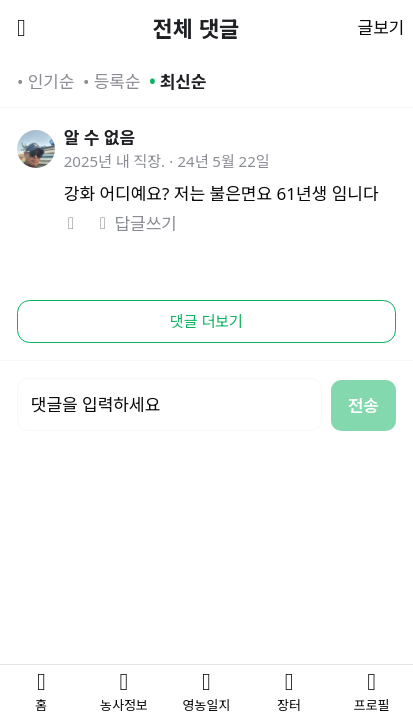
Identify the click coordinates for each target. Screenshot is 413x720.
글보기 (381, 27)
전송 (363, 405)
